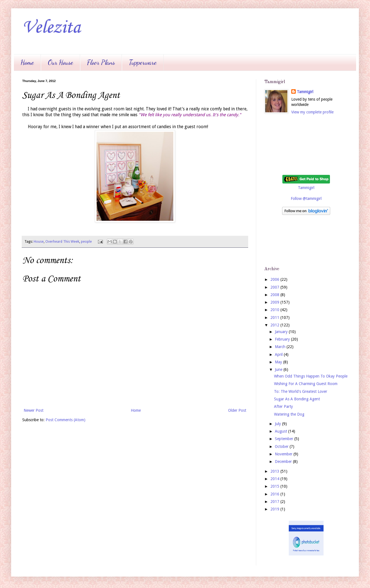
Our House (61, 62)
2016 (275, 494)
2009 (275, 302)
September (285, 439)
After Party (283, 406)
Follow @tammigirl (306, 199)
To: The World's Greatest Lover (301, 391)
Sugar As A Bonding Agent (297, 399)
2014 (275, 479)
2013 (275, 471)
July (278, 424)
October (282, 446)
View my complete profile (312, 112)
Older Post (237, 410)
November (284, 454)
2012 (275, 325)
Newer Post (34, 410)
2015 (275, 486)
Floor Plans (101, 62)
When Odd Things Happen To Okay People (311, 376)
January (282, 332)
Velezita (51, 28)
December (284, 462)
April (279, 354)
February (283, 339)
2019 (275, 509)
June (279, 369)
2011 (275, 317)
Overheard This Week (62, 241)
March (281, 347)
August (282, 431)
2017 (275, 502)
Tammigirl (305, 92)
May (279, 362)
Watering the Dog (289, 414)
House (39, 241)
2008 (275, 295)
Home (27, 62)
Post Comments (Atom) (66, 420)
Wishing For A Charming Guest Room (306, 384)
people (86, 241)
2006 (275, 279)
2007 (275, 287)
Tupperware (143, 62)
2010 (275, 310)
